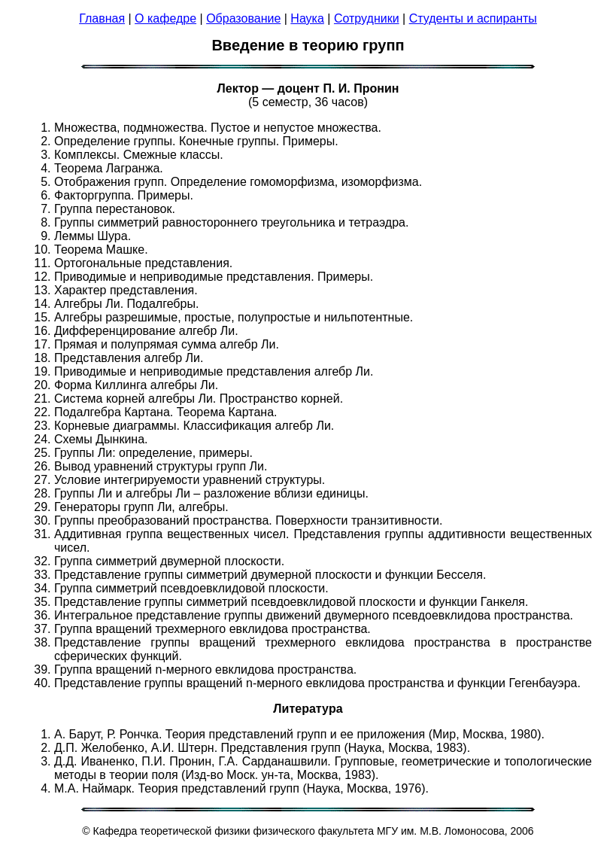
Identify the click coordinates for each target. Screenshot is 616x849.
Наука (307, 18)
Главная (102, 18)
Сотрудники (367, 18)
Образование (243, 18)
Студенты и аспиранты (473, 18)
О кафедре (165, 18)
